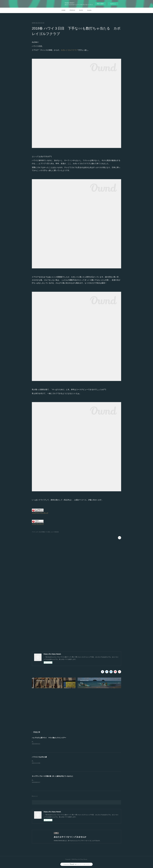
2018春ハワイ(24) (45, 532)
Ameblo (89, 10)
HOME (63, 10)
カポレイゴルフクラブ (69, 50)
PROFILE (72, 10)
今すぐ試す (100, 4)
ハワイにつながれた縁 (39, 757)
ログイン (113, 4)
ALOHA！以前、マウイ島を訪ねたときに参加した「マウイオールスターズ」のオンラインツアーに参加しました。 (65, 742)
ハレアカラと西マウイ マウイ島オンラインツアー (49, 738)
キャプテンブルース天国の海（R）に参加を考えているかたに (52, 776)
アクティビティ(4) (36, 532)
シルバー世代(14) (55, 532)
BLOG (81, 10)
